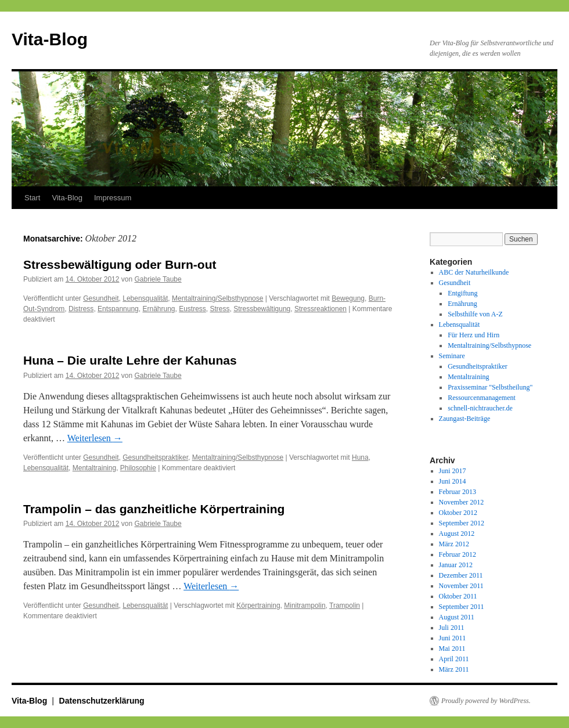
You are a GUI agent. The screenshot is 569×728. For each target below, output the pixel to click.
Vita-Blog (50, 39)
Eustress (192, 309)
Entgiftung (462, 293)
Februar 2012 (458, 554)
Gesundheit (101, 298)
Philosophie (138, 468)
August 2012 (457, 534)
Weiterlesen (95, 438)
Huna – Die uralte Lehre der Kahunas (130, 360)
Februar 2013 (458, 492)
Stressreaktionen (320, 309)
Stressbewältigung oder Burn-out (120, 264)
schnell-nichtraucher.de (480, 408)
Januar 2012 (456, 565)
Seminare (452, 356)
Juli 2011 (452, 628)
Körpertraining (258, 606)
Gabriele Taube (158, 279)
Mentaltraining (94, 468)
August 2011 (457, 617)
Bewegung (348, 298)
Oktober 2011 (458, 596)
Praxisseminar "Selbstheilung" (490, 387)
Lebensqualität (145, 298)
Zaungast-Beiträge (465, 419)
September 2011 (462, 607)
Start (32, 198)
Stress (220, 309)
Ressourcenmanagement (482, 398)
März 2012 (454, 544)
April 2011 (454, 659)
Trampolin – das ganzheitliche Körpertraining (154, 509)
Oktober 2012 (458, 513)
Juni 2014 (453, 481)
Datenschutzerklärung (102, 701)
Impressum (113, 198)
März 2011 (454, 669)
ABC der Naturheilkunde (474, 272)
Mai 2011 (452, 648)
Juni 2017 (453, 471)
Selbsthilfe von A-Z (475, 314)
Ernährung (159, 309)
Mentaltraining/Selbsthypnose (217, 298)
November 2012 (462, 502)
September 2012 (462, 523)
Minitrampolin (305, 606)
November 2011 (461, 586)
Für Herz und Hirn (473, 335)
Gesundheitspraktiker (155, 457)
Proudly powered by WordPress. (486, 701)
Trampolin (345, 606)
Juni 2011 (453, 638)
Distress (81, 309)
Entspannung (118, 309)
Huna (360, 457)
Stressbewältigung (262, 309)
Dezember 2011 (461, 575)
